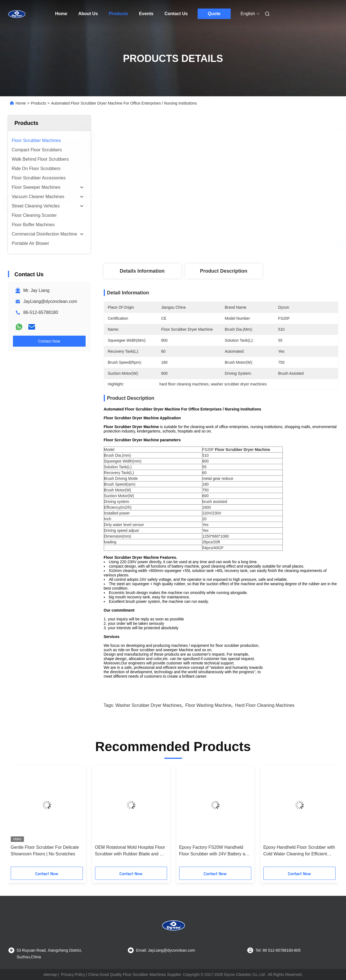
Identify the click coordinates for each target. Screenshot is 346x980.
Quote (214, 14)
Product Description (224, 271)
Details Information (142, 271)
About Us (88, 14)
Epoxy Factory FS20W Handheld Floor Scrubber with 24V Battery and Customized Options (215, 851)
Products (118, 14)
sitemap (50, 974)
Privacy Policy (73, 974)
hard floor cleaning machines (265, 705)
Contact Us (176, 14)
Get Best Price (250, 243)
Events (146, 14)
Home (61, 14)
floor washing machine (208, 705)
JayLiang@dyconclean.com (50, 301)
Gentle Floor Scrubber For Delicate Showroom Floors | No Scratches (45, 851)
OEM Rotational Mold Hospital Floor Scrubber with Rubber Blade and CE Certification (130, 851)
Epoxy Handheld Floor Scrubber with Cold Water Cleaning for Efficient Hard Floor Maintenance (299, 851)
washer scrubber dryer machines (148, 705)
